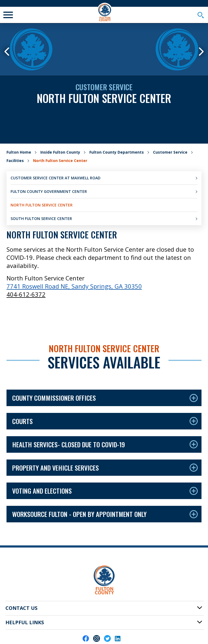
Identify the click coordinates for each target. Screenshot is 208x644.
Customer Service (170, 152)
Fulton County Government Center (49, 191)
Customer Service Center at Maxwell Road (56, 178)
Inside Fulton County (60, 152)
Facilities (15, 161)
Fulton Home (19, 152)
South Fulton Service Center (41, 219)
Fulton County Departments (117, 152)
